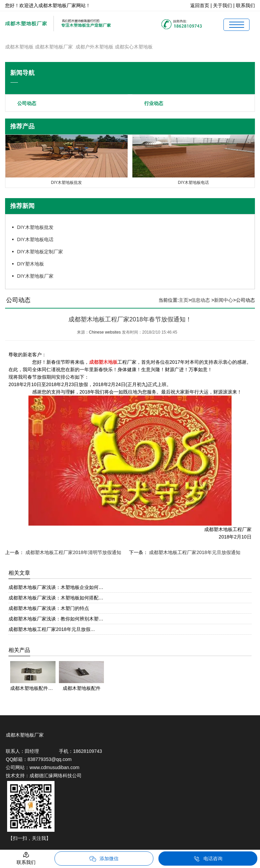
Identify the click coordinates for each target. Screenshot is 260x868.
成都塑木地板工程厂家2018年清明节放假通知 (73, 552)
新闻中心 (223, 300)
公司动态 (27, 103)
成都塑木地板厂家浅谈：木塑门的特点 (49, 608)
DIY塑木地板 (30, 264)
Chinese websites (105, 332)
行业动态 (154, 103)
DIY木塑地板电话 (35, 239)
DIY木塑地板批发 (35, 227)
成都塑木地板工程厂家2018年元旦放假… (52, 629)
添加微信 (104, 859)
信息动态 (200, 300)
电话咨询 (208, 859)
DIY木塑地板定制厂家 (40, 252)
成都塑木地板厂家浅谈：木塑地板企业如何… (56, 587)
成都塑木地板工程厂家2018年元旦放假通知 (194, 552)
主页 (183, 300)
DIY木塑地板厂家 (35, 276)
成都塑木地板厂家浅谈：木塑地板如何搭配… (56, 598)
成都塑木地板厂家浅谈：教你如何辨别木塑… (56, 619)
